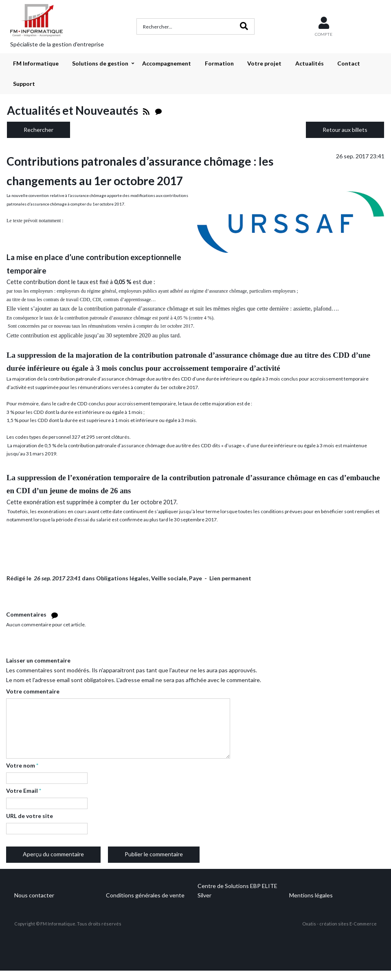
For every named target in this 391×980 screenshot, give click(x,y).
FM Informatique (36, 63)
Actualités (310, 63)
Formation (219, 63)
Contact (349, 63)
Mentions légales (311, 895)
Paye (195, 578)
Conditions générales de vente (145, 895)
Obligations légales (122, 578)
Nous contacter (34, 895)
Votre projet (264, 63)
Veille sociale (169, 578)
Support (24, 84)
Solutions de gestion (100, 63)
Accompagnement (167, 63)
